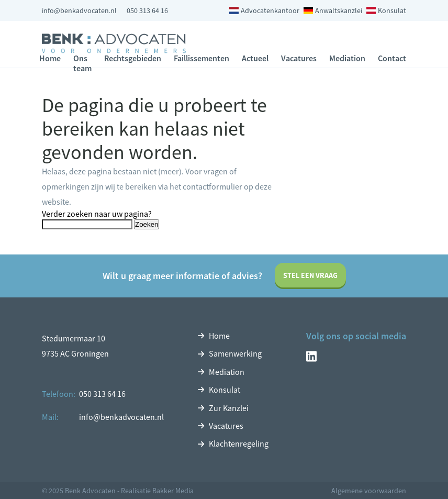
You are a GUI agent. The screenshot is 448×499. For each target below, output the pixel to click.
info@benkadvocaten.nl (79, 10)
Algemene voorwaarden (369, 491)
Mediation (347, 58)
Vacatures (299, 58)
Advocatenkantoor (270, 10)
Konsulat (392, 10)
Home (50, 58)
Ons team (82, 63)
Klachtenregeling (239, 443)
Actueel (255, 58)
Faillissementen (201, 58)
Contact (392, 58)
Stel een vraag (310, 275)
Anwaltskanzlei (339, 10)
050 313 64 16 (147, 10)
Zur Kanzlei (229, 408)
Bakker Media (173, 491)
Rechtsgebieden (133, 58)
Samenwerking (235, 353)
